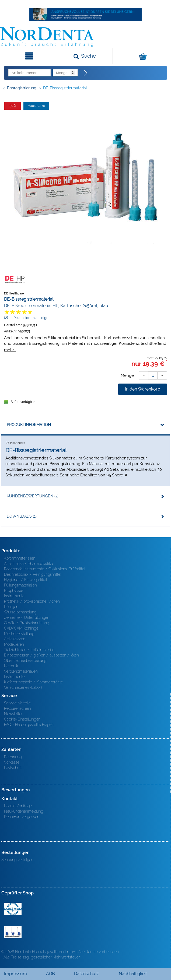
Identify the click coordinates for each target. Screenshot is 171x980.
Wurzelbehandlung (20, 612)
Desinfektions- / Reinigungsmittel (33, 574)
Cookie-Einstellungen (22, 719)
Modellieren (14, 644)
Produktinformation (29, 425)
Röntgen (11, 607)
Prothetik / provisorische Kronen (32, 601)
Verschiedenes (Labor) (23, 687)
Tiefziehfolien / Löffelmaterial (29, 650)
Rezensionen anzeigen (32, 318)
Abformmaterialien (20, 558)
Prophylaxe (14, 591)
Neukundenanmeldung (24, 811)
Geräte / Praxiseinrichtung (27, 623)
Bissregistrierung (22, 88)
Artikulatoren (15, 639)
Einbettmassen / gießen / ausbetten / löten (41, 655)
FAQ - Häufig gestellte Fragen (29, 725)
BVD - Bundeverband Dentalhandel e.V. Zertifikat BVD (13, 932)
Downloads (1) (22, 516)
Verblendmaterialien (21, 671)
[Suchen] (85, 56)
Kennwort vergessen (22, 817)
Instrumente (14, 596)
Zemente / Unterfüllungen (27, 617)
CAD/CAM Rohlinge (21, 628)
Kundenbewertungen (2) (33, 496)
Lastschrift (13, 768)
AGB (50, 974)
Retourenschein (18, 708)
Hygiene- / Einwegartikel (25, 580)
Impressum (15, 974)
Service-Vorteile (17, 703)
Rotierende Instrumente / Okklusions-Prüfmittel (45, 569)
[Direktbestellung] (86, 73)
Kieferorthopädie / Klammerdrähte (33, 682)
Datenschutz (86, 974)
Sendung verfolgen (17, 860)
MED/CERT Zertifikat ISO (13, 909)
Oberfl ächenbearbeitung (25, 661)
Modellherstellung (19, 634)
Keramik (11, 666)
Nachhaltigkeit (133, 974)
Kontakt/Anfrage (18, 806)
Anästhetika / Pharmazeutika (28, 564)
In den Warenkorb (143, 389)
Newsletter (13, 714)
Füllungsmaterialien (20, 585)
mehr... (10, 350)
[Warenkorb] (141, 56)
